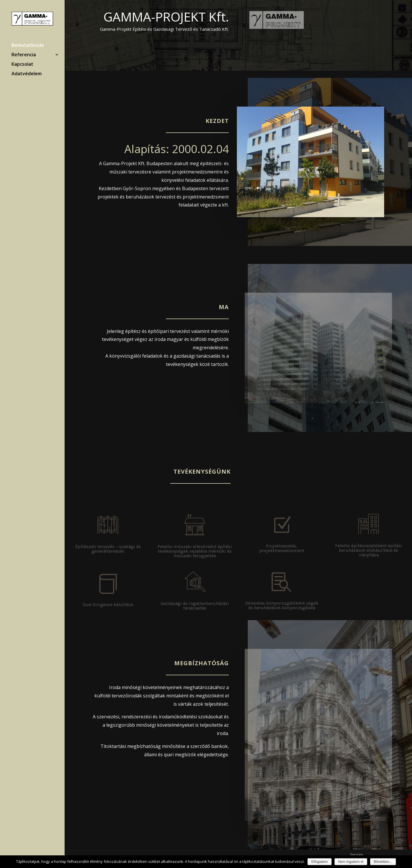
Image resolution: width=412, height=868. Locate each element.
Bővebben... (383, 862)
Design (357, 855)
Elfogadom (319, 862)
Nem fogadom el (351, 862)
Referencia (24, 55)
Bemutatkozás (28, 46)
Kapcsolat (22, 65)
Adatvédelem (27, 74)
